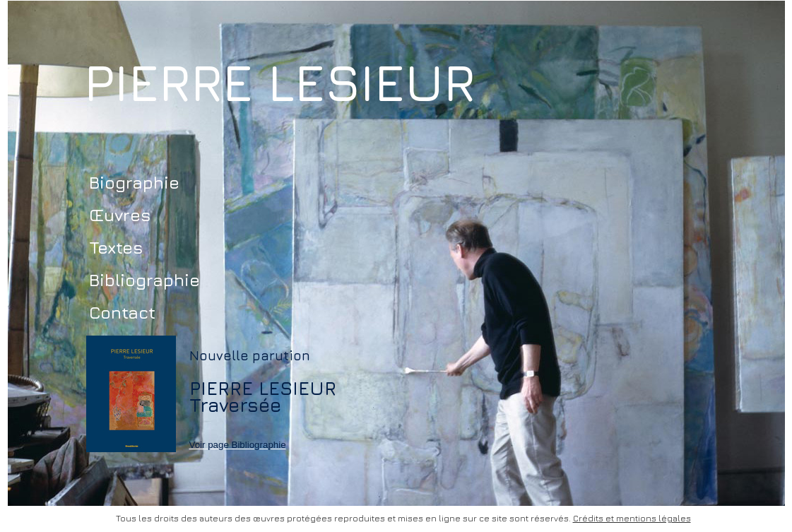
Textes (116, 247)
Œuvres (120, 215)
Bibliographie (144, 280)
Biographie (134, 182)
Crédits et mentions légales (632, 518)
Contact (122, 312)
